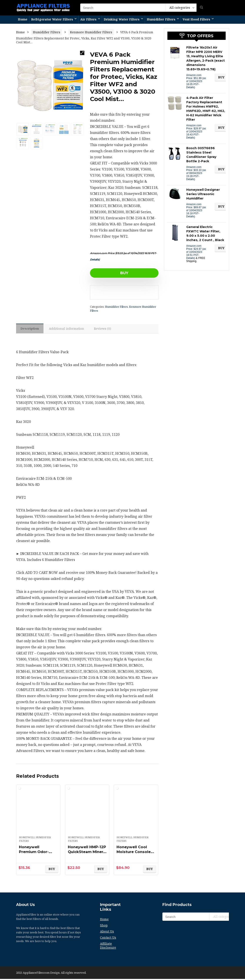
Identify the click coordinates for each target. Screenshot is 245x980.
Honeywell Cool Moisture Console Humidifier (135, 853)
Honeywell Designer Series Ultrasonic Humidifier (203, 194)
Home (23, 19)
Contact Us (108, 939)
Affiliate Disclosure (108, 947)
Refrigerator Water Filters (52, 19)
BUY (115, 273)
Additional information (68, 329)
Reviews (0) (106, 329)
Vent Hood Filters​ (196, 19)
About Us (107, 932)
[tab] (31, 329)
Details (94, 259)
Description (31, 329)
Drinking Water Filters (122, 19)
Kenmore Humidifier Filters (91, 32)
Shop (104, 926)
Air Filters (88, 19)
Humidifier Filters (161, 19)
